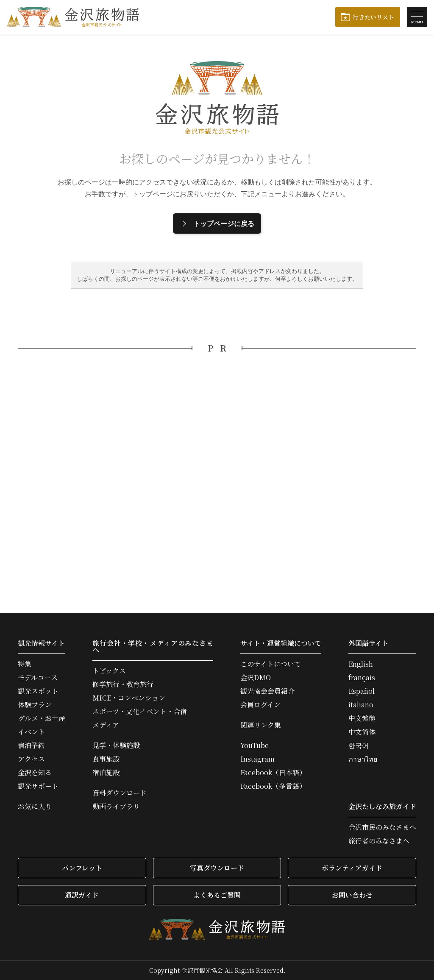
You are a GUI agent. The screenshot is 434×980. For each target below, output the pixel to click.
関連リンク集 (261, 725)
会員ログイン (260, 705)
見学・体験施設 (116, 745)
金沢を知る (35, 773)
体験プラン (35, 705)
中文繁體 (362, 718)
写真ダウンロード (217, 868)
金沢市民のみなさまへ (382, 827)
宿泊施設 (106, 773)
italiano (361, 705)
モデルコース (38, 678)
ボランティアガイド (352, 868)
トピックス (109, 671)
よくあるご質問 (217, 895)
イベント (31, 732)
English (361, 664)
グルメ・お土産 (42, 718)
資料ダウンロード (120, 793)
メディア (106, 725)
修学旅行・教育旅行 (123, 684)
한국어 (359, 745)
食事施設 (106, 759)
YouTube (255, 745)
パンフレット (82, 868)
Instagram (257, 759)
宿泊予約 (31, 745)
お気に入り (35, 807)
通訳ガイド (82, 895)
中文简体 (362, 732)
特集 (25, 664)
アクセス (31, 759)
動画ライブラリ (116, 807)
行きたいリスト (373, 17)
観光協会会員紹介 (267, 691)
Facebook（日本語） (273, 773)
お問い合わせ (352, 895)
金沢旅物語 (73, 17)
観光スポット (38, 691)
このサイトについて (271, 664)
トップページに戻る (217, 223)
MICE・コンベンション (129, 698)
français (362, 678)
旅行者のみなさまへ (379, 841)
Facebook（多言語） (273, 786)
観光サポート (38, 786)
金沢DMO (256, 678)
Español (362, 691)
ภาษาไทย (363, 759)
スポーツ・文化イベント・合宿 (140, 712)
